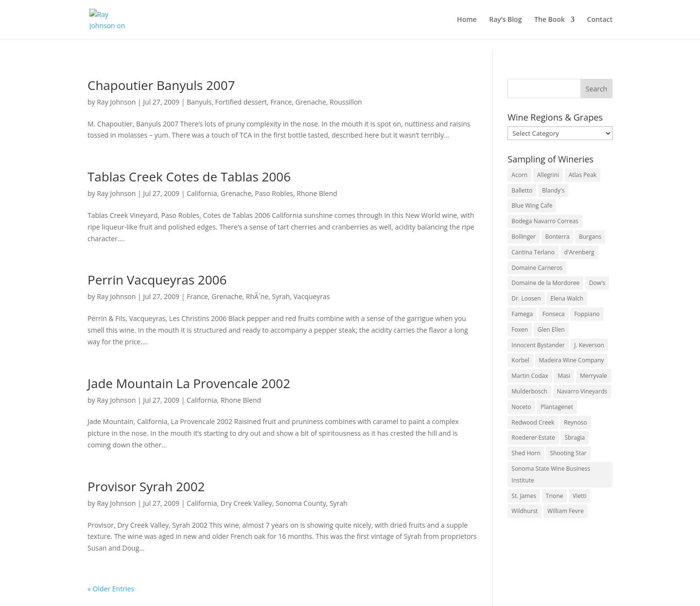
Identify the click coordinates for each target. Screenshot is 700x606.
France (281, 102)
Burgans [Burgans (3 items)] (590, 237)
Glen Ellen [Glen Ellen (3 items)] (551, 330)
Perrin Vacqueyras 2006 (157, 280)
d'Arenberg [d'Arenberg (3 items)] (579, 252)
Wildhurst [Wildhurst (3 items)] (525, 511)
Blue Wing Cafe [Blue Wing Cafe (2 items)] (532, 205)
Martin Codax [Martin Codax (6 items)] (530, 376)
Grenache (311, 102)
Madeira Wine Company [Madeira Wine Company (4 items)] (572, 360)
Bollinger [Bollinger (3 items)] (524, 237)
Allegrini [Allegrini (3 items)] (548, 175)
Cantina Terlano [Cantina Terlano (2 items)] (533, 252)
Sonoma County (301, 503)
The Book (550, 20)
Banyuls (199, 102)
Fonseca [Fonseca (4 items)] (554, 314)
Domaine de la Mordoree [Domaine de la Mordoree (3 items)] (545, 283)
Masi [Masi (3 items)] (564, 376)
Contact (600, 20)
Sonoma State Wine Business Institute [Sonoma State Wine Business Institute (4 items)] (551, 474)
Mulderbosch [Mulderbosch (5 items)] (529, 391)
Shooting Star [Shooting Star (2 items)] (568, 453)
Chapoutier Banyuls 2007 (161, 85)
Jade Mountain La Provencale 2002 (189, 383)
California (202, 193)
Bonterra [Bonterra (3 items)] (558, 237)
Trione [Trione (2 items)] (555, 496)
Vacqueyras (312, 296)
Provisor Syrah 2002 (146, 486)
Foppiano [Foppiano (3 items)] (587, 314)
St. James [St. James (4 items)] (524, 496)
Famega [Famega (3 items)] (522, 314)
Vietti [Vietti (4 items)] (580, 496)
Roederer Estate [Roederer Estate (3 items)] (533, 437)
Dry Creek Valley (246, 503)
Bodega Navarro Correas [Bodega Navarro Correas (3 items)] (545, 221)
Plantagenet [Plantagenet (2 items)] (557, 407)
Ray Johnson (116, 102)
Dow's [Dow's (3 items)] (597, 283)
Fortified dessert (241, 102)
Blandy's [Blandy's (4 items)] (553, 190)
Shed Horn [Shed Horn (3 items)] (526, 453)
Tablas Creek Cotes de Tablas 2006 (189, 177)
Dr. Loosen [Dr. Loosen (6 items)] (526, 298)
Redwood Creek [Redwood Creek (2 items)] (533, 422)
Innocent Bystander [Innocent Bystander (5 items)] (538, 345)
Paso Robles (274, 193)
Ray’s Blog (505, 20)
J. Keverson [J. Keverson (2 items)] (589, 345)
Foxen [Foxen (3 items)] (520, 330)
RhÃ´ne (257, 296)
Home (467, 20)
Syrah (281, 296)
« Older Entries (111, 589)
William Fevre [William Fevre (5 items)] (566, 511)
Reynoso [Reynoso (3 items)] (576, 422)
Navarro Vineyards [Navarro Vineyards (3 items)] (582, 391)
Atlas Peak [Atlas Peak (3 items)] (583, 175)
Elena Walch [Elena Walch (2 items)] (567, 298)
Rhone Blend (317, 193)
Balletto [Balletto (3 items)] (522, 190)
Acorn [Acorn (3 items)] (519, 175)
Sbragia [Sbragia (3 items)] (575, 437)
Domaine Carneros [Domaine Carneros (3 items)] (537, 268)
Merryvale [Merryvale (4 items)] (594, 376)
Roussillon (346, 102)
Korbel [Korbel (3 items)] (520, 360)
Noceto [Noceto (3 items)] (521, 407)
